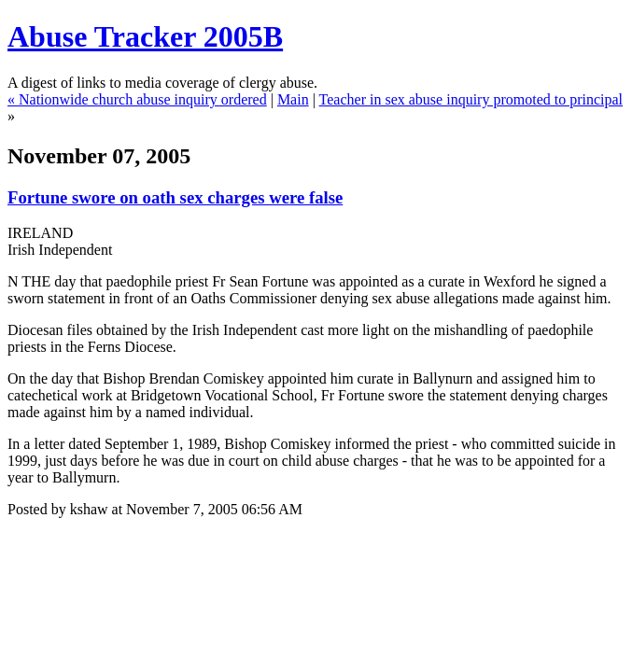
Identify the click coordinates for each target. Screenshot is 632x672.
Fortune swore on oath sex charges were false (175, 197)
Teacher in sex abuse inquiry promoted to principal (471, 99)
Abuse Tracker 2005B (145, 36)
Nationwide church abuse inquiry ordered (143, 99)
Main (293, 99)
